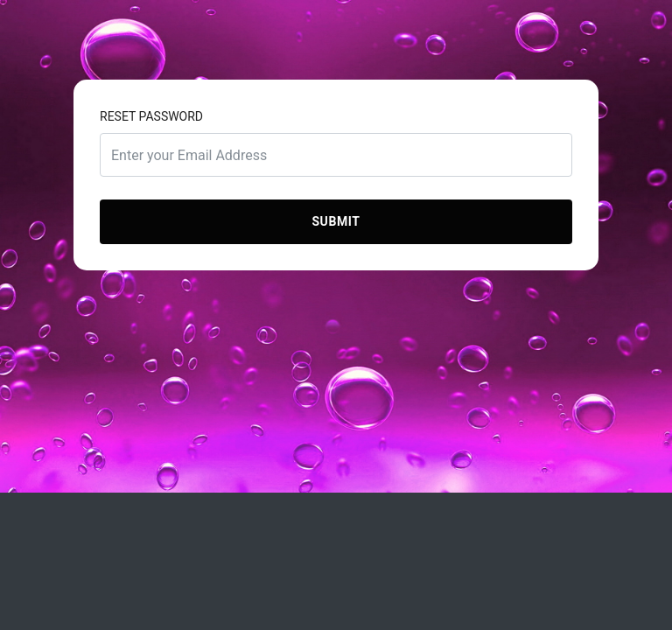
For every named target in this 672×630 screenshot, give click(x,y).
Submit (336, 221)
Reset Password (151, 116)
